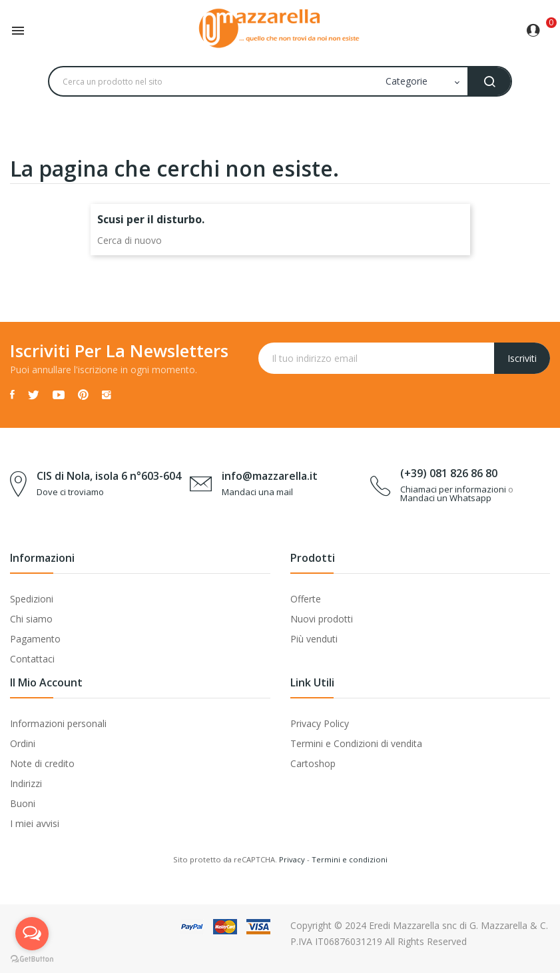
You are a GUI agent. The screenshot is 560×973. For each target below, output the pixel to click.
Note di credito (42, 763)
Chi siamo (31, 619)
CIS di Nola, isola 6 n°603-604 (109, 476)
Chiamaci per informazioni (453, 489)
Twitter (34, 395)
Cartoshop (313, 763)
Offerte (306, 599)
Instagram (107, 395)
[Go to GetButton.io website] (32, 959)
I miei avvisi (35, 823)
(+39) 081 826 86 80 (449, 473)
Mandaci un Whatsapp (446, 498)
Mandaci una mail (257, 492)
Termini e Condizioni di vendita (356, 743)
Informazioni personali (58, 723)
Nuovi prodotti (322, 619)
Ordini (23, 743)
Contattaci (32, 659)
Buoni (23, 803)
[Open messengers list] (32, 934)
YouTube (59, 395)
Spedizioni (32, 599)
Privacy (292, 859)
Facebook (12, 395)
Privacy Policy (320, 723)
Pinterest (83, 395)
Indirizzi (26, 783)
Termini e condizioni (350, 859)
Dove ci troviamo (70, 492)
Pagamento (35, 639)
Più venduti (314, 639)
